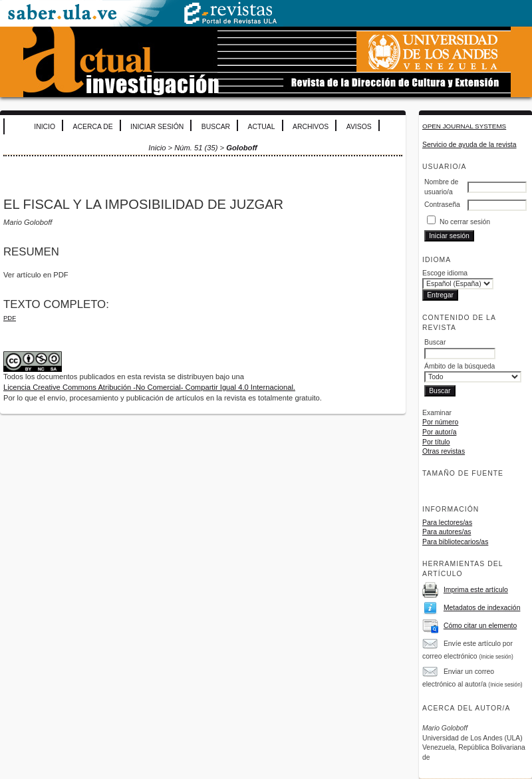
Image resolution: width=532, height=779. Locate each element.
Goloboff (241, 148)
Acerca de (93, 127)
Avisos (359, 127)
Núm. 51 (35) (196, 148)
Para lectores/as (447, 523)
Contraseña (442, 205)
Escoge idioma (445, 273)
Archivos (311, 127)
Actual (262, 127)
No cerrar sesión (465, 222)
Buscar (216, 127)
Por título (436, 442)
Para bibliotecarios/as (455, 542)
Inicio (45, 127)
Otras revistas (444, 451)
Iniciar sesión (157, 127)
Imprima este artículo (476, 590)
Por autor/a (439, 432)
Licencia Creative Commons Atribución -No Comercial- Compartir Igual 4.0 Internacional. (149, 387)
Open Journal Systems (464, 126)
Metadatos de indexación (482, 608)
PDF (10, 318)
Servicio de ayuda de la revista (469, 145)
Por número (440, 422)
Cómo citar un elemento (480, 626)
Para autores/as (447, 532)
